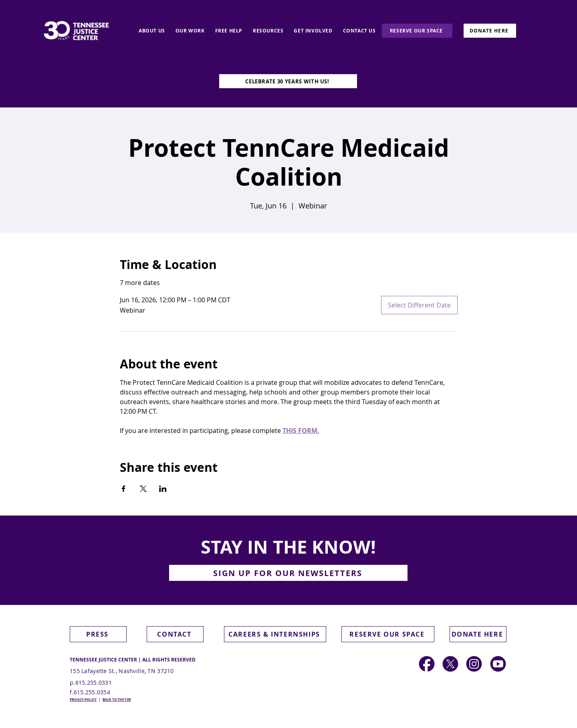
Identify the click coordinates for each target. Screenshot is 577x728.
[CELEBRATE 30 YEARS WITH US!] (288, 81)
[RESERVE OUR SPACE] (417, 31)
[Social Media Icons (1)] (450, 664)
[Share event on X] (143, 489)
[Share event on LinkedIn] (163, 489)
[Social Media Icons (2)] (427, 664)
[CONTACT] (175, 634)
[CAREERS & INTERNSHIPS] (275, 634)
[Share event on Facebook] (124, 489)
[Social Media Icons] (474, 664)
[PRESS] (98, 634)
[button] (288, 573)
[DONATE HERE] (490, 31)
